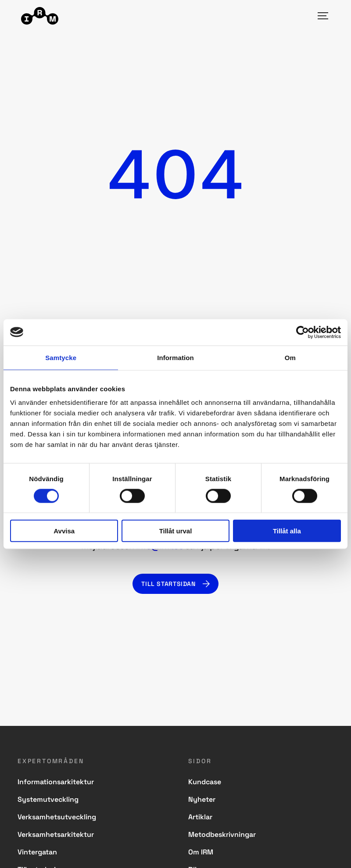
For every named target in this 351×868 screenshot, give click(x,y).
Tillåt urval (176, 531)
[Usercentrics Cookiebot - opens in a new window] (303, 332)
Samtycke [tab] (61, 357)
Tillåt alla (287, 531)
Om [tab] (290, 357)
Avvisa (64, 531)
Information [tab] (175, 357)
